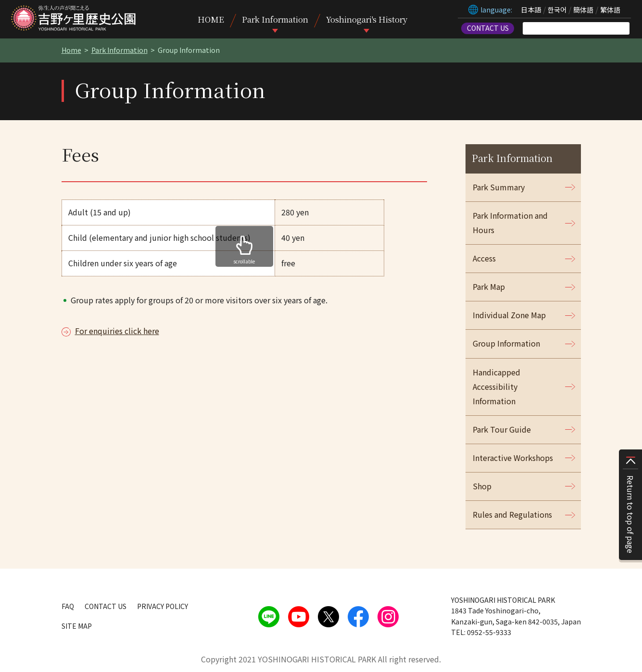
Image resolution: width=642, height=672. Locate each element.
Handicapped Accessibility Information (497, 386)
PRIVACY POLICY (163, 606)
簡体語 (583, 10)
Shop (482, 486)
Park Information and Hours (510, 223)
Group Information (506, 343)
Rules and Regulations (512, 514)
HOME (211, 19)
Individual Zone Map (509, 315)
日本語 (531, 10)
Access (484, 258)
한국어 (557, 10)
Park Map (489, 286)
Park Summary (499, 187)
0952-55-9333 (489, 632)
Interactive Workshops (513, 458)
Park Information (275, 19)
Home (71, 50)
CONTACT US (488, 28)
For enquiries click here (117, 331)
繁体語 (610, 10)
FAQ (68, 606)
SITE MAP (77, 626)
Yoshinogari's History (367, 19)
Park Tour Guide (502, 429)
